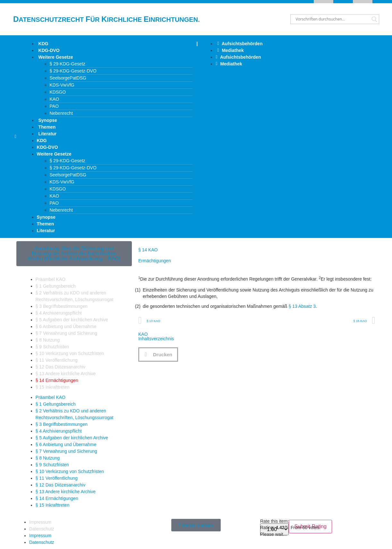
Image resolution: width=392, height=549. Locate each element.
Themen (47, 127)
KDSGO (58, 92)
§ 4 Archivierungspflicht (59, 313)
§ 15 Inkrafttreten (53, 387)
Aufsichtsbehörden (240, 44)
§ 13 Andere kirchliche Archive (66, 374)
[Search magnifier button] (374, 19)
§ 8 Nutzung (48, 340)
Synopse (48, 120)
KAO (55, 99)
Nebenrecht (61, 113)
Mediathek (230, 50)
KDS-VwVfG (62, 85)
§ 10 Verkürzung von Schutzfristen (70, 353)
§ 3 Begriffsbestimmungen (62, 306)
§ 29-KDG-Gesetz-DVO (73, 71)
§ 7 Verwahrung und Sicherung (66, 333)
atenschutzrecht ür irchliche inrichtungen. (107, 20)
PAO (54, 106)
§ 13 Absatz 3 (302, 306)
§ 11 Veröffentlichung (57, 360)
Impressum (40, 522)
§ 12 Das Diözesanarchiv (61, 367)
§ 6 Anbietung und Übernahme (66, 326)
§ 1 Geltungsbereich (56, 286)
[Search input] (332, 19)
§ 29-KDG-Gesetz (68, 64)
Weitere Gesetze (56, 57)
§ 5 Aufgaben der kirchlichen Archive (72, 320)
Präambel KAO (51, 279)
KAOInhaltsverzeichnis (156, 336)
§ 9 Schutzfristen (52, 347)
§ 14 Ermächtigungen (57, 380)
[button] (158, 355)
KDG (43, 44)
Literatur (48, 134)
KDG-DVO (49, 50)
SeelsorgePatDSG (68, 78)
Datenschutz (42, 529)
